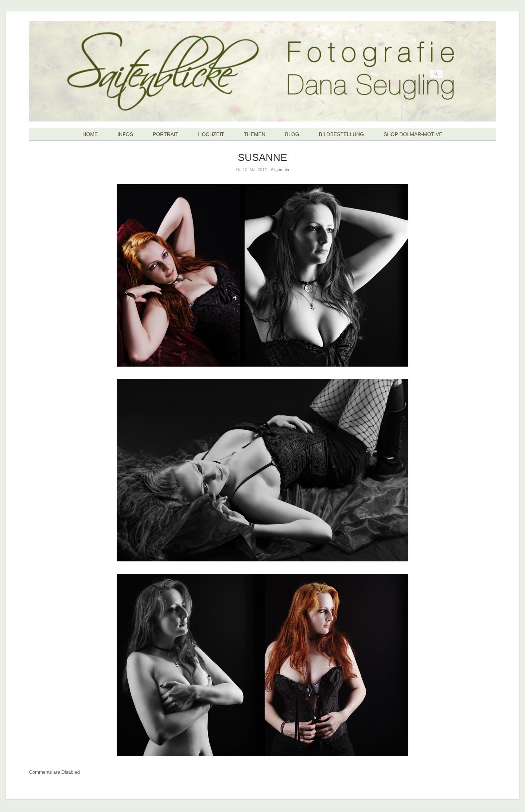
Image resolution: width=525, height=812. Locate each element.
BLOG (292, 134)
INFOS (125, 134)
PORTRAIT (166, 134)
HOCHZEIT (211, 134)
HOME (90, 134)
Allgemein (280, 170)
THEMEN (255, 134)
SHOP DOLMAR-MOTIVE (413, 134)
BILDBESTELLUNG (342, 134)
